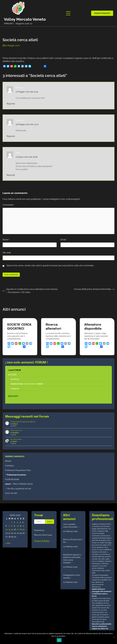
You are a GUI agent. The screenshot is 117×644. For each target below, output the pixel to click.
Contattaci (10, 466)
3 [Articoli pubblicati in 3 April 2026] (17, 522)
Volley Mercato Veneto (25, 19)
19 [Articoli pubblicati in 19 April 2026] (23, 529)
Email (64, 240)
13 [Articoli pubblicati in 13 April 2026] (7, 529)
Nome (6, 240)
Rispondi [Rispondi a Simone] (11, 104)
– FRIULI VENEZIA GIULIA (19, 484)
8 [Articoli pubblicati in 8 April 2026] (12, 526)
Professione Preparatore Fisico (18, 470)
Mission (8, 461)
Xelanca (15, 424)
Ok (59, 640)
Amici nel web (11, 493)
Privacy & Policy (42, 541)
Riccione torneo (16, 439)
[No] (114, 637)
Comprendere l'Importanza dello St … (23, 422)
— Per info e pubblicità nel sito (18, 489)
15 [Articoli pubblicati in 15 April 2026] (12, 529)
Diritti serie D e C (16, 431)
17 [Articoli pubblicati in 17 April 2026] (18, 529)
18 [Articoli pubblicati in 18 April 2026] (21, 529)
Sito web (7, 253)
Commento (9, 205)
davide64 (16, 433)
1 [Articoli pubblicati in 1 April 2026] (12, 522)
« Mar (8, 543)
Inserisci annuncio (102, 13)
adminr (15, 441)
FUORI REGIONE (12, 479)
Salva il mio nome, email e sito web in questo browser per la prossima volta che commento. (50, 266)
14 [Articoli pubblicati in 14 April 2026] (9, 529)
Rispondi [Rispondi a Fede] (11, 175)
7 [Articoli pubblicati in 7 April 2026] (9, 526)
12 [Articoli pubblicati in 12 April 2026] (23, 526)
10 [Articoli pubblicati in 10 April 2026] (18, 526)
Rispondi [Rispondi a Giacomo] (11, 136)
